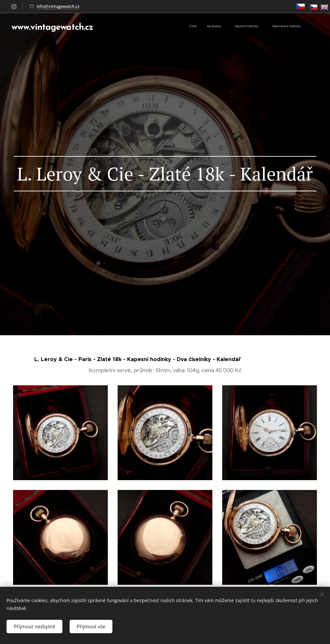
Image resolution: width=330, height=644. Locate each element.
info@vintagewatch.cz (58, 6)
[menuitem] (262, 26)
